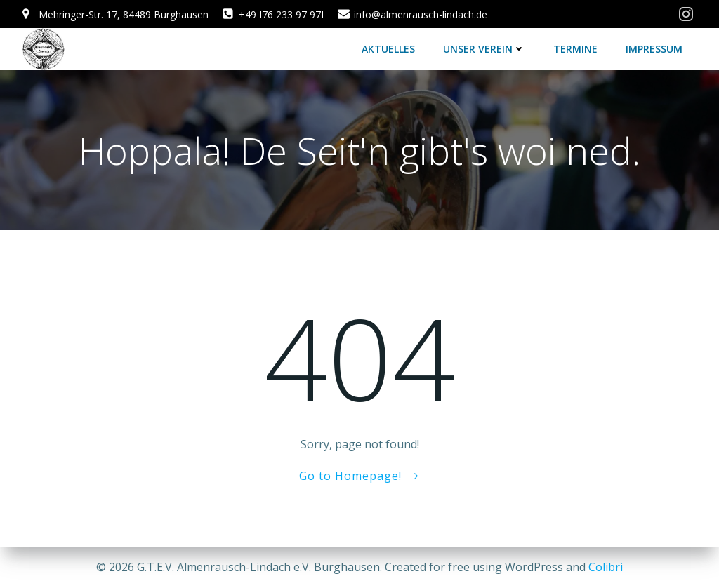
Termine (575, 49)
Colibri (606, 567)
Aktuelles (388, 49)
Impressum (654, 49)
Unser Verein (484, 49)
